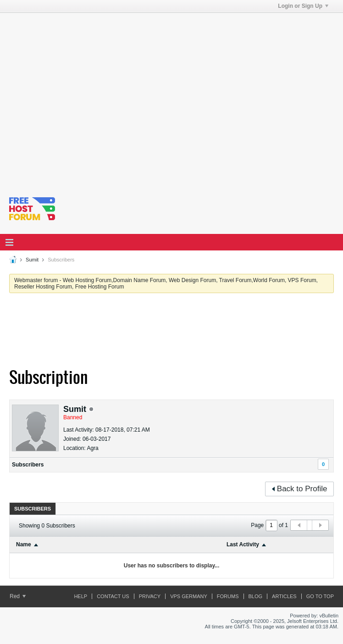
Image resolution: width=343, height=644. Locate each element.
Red (18, 596)
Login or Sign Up (303, 6)
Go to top (320, 596)
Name (24, 544)
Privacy (150, 596)
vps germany (189, 596)
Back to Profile (300, 489)
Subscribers (28, 465)
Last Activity (243, 544)
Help (80, 596)
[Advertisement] (86, 99)
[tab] (33, 508)
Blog (256, 596)
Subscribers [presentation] (33, 509)
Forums (228, 596)
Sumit (32, 260)
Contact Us (113, 596)
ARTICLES (284, 596)
